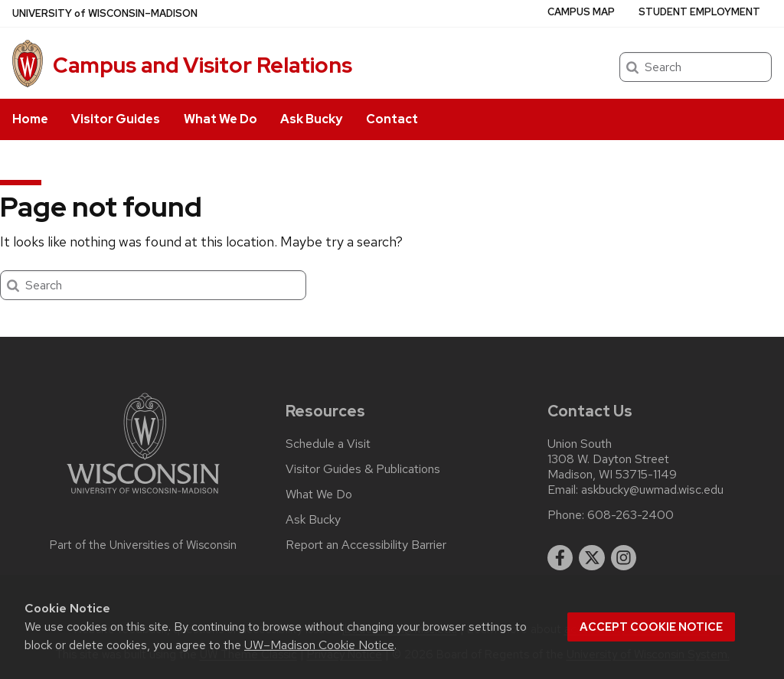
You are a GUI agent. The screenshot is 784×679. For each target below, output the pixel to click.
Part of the (143, 545)
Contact (392, 119)
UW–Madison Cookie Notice (319, 645)
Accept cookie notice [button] (651, 627)
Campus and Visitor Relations (203, 65)
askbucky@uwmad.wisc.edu (652, 490)
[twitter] (592, 558)
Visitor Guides (116, 119)
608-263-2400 (630, 515)
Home (30, 119)
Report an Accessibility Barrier (366, 545)
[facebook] (560, 558)
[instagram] (624, 558)
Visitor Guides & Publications (363, 469)
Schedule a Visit (328, 444)
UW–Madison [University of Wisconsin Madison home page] (105, 13)
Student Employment (699, 12)
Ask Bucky (311, 119)
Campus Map (581, 12)
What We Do (220, 119)
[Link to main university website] (143, 496)
